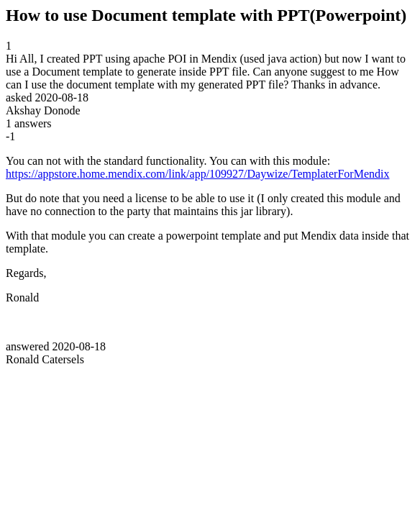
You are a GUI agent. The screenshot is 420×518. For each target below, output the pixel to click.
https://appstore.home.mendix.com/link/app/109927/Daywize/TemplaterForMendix (197, 174)
